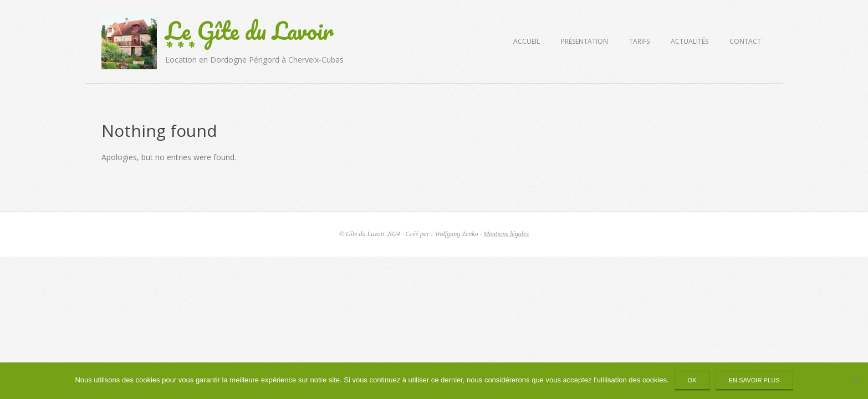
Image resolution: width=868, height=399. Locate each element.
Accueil (527, 41)
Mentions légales (507, 234)
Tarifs (639, 41)
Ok (692, 380)
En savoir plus (754, 380)
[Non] (854, 381)
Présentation (584, 41)
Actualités (690, 41)
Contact (745, 41)
